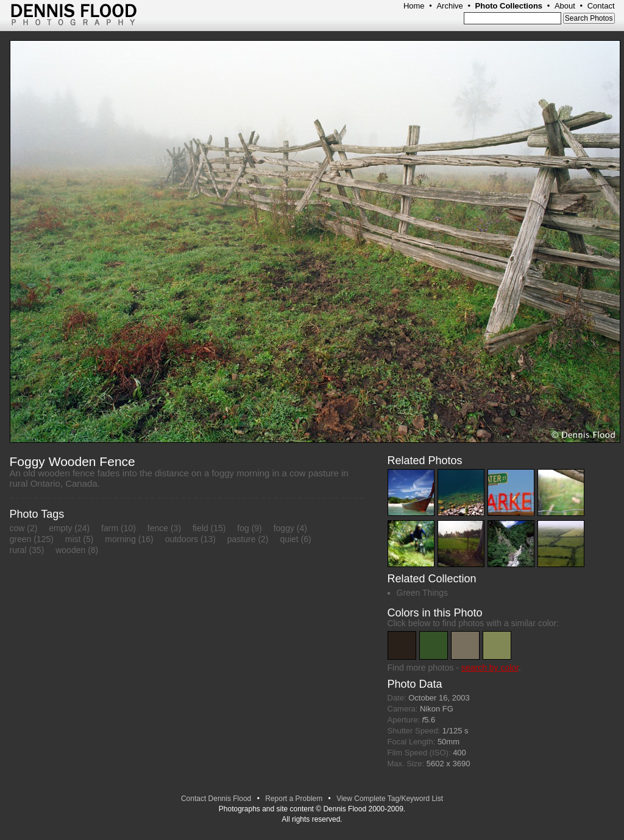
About (565, 6)
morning (120, 539)
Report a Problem (294, 799)
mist (73, 539)
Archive (449, 6)
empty (60, 528)
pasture (242, 539)
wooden (70, 550)
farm (110, 528)
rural (18, 550)
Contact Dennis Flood (216, 799)
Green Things (423, 593)
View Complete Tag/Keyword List (390, 799)
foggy (284, 528)
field (200, 528)
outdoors (182, 539)
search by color (490, 668)
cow (17, 528)
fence (158, 528)
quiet (289, 539)
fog (243, 528)
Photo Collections (509, 6)
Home (414, 6)
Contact (601, 6)
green (21, 539)
